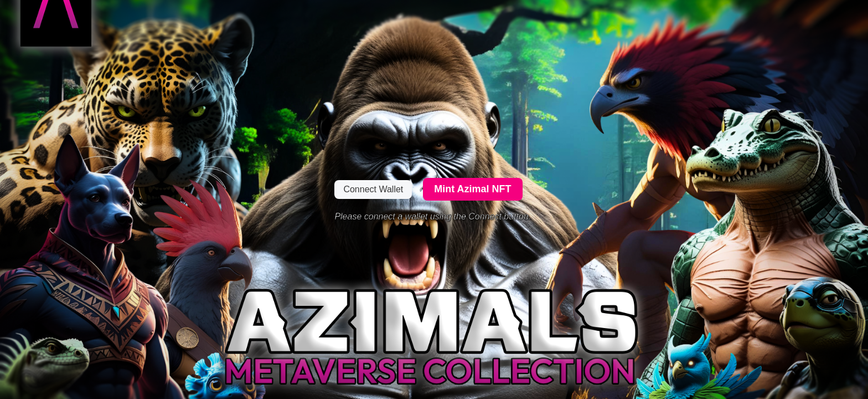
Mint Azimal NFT (472, 189)
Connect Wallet (373, 189)
